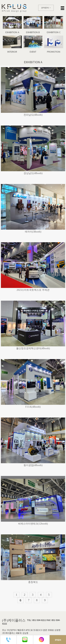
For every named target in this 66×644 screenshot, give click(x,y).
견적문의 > (46, 8)
